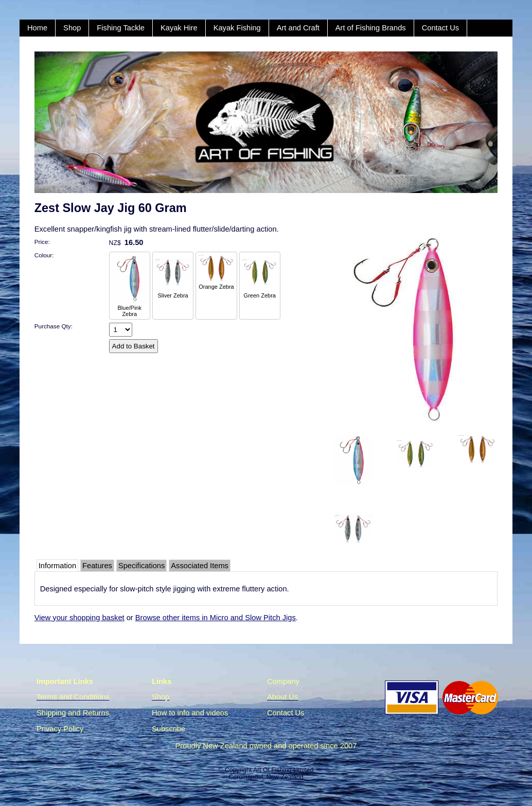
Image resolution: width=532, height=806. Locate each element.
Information (57, 566)
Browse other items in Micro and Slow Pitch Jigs (216, 618)
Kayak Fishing (237, 28)
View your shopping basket (79, 618)
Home (37, 28)
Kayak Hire (179, 28)
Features (97, 566)
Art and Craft (298, 28)
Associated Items (200, 566)
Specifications (141, 566)
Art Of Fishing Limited (283, 770)
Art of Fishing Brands (371, 28)
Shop (72, 28)
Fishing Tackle (121, 28)
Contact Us (441, 28)
